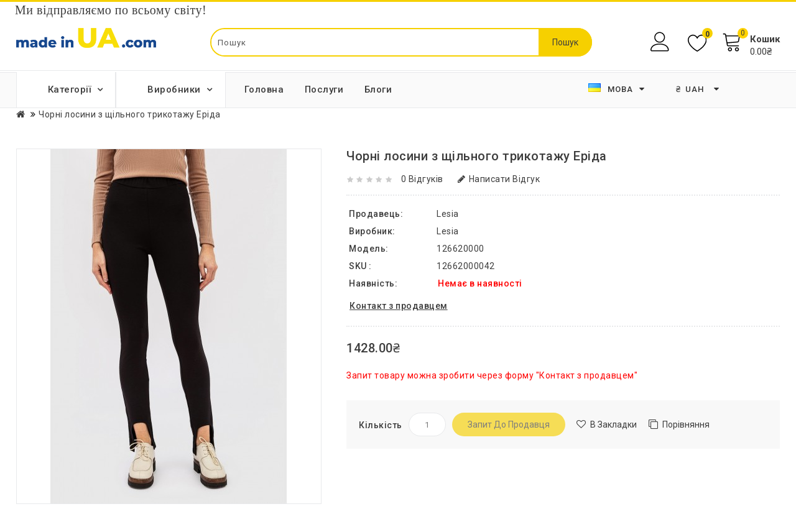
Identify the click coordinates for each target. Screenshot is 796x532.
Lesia (448, 231)
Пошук (565, 42)
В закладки (613, 424)
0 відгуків (422, 179)
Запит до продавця (509, 424)
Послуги (324, 89)
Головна (264, 89)
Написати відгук (499, 179)
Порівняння (686, 424)
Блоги (378, 89)
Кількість (381, 425)
